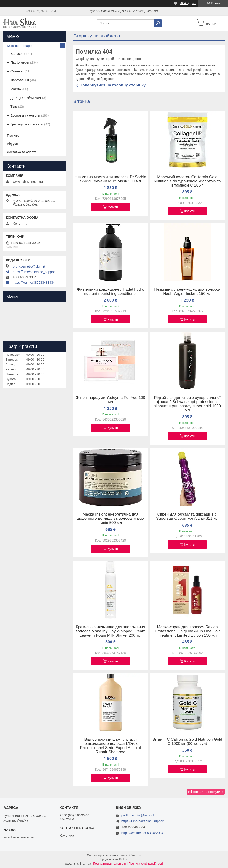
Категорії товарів (20, 46)
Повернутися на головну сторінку (113, 85)
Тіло (14, 107)
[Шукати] (158, 23)
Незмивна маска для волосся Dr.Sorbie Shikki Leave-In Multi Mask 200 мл (111, 179)
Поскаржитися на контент (110, 864)
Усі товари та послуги (204, 792)
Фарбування (20, 80)
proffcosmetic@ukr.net (29, 266)
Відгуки (12, 144)
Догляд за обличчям (26, 98)
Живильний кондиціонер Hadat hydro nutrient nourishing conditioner (111, 292)
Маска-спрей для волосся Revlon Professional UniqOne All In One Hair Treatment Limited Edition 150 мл (187, 631)
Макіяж (16, 89)
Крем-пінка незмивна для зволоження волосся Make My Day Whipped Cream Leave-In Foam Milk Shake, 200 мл (111, 631)
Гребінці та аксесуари (27, 124)
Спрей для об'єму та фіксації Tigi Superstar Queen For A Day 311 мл (187, 516)
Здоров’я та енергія (25, 115)
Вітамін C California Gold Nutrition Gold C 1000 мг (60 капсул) (187, 742)
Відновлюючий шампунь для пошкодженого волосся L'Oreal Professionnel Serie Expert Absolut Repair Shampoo (111, 746)
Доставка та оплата (22, 152)
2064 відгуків (188, 3)
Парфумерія (20, 62)
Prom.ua (136, 855)
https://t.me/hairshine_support (34, 272)
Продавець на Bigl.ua (114, 859)
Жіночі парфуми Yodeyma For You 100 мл (111, 400)
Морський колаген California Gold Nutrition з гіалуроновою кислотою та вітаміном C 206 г (187, 181)
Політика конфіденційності (146, 864)
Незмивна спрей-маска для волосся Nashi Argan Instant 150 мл (187, 292)
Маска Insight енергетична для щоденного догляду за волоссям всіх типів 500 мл (111, 519)
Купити (113, 207)
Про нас (13, 135)
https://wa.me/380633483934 (34, 283)
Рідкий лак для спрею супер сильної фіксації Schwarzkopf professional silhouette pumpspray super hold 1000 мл (187, 404)
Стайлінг (17, 71)
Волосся (17, 54)
